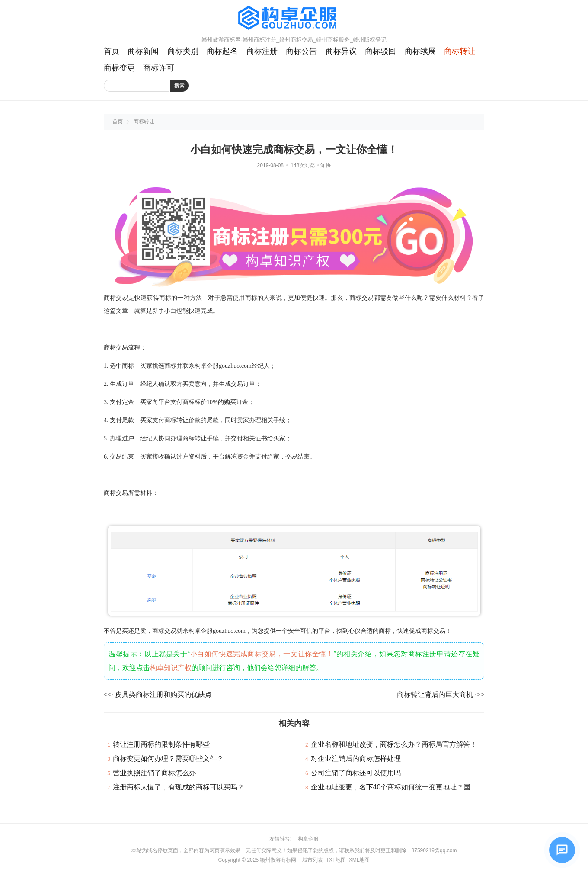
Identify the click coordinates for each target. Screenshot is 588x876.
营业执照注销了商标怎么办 (154, 773)
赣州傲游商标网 (278, 860)
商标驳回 (380, 51)
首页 (112, 51)
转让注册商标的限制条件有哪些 (161, 744)
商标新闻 (143, 51)
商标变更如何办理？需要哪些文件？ (168, 759)
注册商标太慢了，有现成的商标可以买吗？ (179, 787)
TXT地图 (336, 860)
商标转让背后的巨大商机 (435, 695)
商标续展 (420, 51)
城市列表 (313, 860)
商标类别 (183, 51)
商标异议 (341, 51)
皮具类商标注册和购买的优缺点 (163, 695)
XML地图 (360, 860)
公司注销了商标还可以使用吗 (356, 773)
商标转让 (460, 51)
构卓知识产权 (171, 668)
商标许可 (159, 68)
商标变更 (119, 68)
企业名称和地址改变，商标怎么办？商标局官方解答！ (394, 744)
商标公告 (301, 51)
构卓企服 (308, 839)
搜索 (179, 86)
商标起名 (222, 51)
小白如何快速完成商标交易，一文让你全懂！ (262, 654)
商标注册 (262, 51)
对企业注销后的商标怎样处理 (356, 759)
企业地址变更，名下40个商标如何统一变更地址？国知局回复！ (408, 787)
